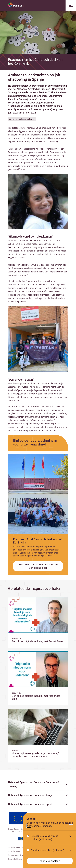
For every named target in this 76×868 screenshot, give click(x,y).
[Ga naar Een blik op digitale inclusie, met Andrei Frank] (38, 622)
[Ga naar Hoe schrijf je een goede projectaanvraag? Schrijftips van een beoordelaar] (38, 736)
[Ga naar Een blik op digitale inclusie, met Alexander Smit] (38, 678)
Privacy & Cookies (15, 855)
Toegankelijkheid (15, 859)
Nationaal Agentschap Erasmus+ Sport (38, 804)
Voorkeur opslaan (50, 861)
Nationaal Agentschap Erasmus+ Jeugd (38, 795)
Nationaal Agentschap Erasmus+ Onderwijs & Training (38, 784)
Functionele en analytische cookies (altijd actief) (44, 838)
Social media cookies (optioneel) (47, 850)
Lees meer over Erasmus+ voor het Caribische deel (38, 566)
